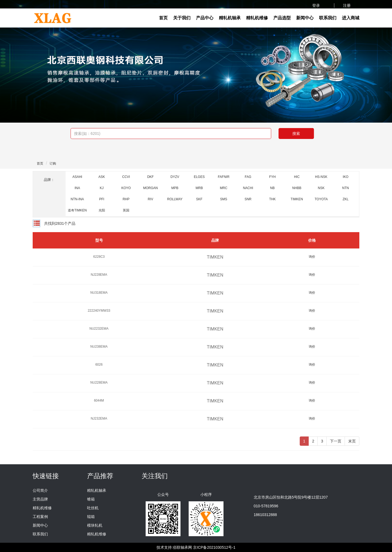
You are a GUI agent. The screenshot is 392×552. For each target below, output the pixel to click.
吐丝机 (93, 508)
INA (77, 188)
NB (272, 188)
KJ (102, 188)
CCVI (126, 177)
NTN (346, 188)
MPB (175, 188)
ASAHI (77, 177)
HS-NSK (321, 177)
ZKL (345, 199)
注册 (347, 5)
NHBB (297, 188)
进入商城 (351, 18)
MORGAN (151, 188)
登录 (317, 5)
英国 (126, 210)
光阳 (102, 210)
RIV (151, 199)
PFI (102, 199)
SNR (248, 199)
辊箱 (91, 517)
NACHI (248, 188)
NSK (321, 188)
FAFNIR (224, 177)
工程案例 (40, 517)
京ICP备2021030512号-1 (214, 547)
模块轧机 (95, 525)
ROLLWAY (175, 199)
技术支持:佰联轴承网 (174, 547)
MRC (224, 188)
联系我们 (328, 18)
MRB (199, 188)
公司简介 (40, 490)
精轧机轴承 (230, 18)
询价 (312, 257)
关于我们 (182, 18)
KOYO (126, 188)
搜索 (296, 134)
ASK (102, 177)
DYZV (175, 177)
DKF (151, 177)
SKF (199, 199)
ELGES (199, 177)
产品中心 (205, 18)
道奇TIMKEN (77, 210)
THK (272, 199)
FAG (248, 177)
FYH (272, 177)
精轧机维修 (257, 18)
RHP (126, 199)
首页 (163, 18)
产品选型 (282, 18)
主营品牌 (40, 499)
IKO (346, 177)
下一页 (336, 441)
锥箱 (91, 499)
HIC (297, 177)
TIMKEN (297, 199)
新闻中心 (305, 18)
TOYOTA (321, 199)
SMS (223, 199)
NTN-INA (77, 199)
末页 (352, 441)
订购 (53, 163)
